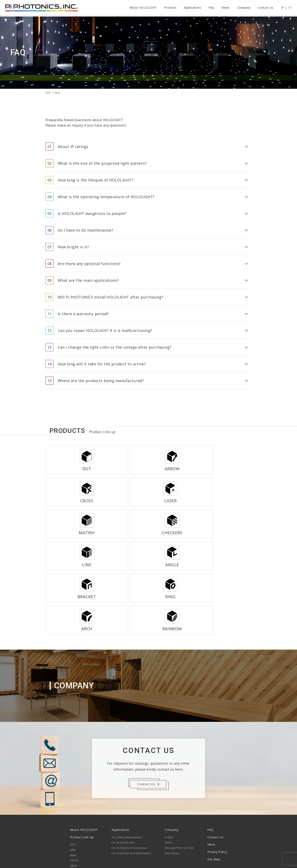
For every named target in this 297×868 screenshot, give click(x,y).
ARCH (74, 808)
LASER (74, 824)
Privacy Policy (216, 793)
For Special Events (123, 785)
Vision (168, 785)
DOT (73, 787)
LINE (73, 792)
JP (282, 8)
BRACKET (76, 839)
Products (169, 8)
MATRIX (75, 818)
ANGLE (74, 834)
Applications (192, 8)
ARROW (75, 813)
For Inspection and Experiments (132, 795)
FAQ (210, 8)
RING (73, 797)
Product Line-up (82, 779)
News (225, 8)
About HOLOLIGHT (142, 8)
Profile (169, 779)
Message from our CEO (179, 790)
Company (243, 8)
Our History (172, 795)
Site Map (213, 801)
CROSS (74, 802)
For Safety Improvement (127, 779)
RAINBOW (76, 829)
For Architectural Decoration (130, 790)
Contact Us (265, 8)
